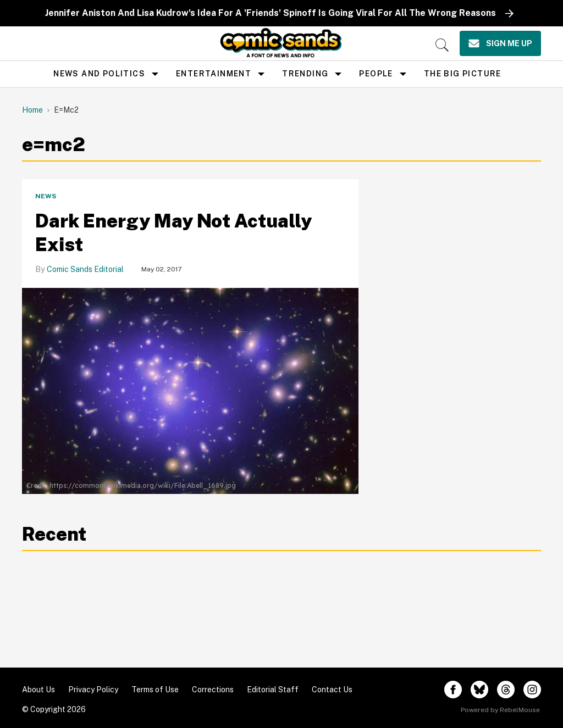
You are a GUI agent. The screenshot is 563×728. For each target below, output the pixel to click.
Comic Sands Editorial (85, 269)
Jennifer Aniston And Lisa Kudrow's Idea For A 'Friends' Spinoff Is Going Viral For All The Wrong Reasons (271, 13)
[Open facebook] (453, 690)
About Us (38, 690)
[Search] (442, 45)
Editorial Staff (273, 690)
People (376, 74)
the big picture (463, 74)
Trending (305, 74)
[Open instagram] (532, 690)
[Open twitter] (479, 690)
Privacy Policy (93, 690)
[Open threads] (506, 690)
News (46, 196)
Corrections (213, 690)
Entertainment (214, 74)
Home (32, 110)
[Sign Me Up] (500, 43)
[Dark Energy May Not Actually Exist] (190, 382)
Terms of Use (155, 690)
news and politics (99, 74)
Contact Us (332, 690)
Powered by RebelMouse (500, 710)
